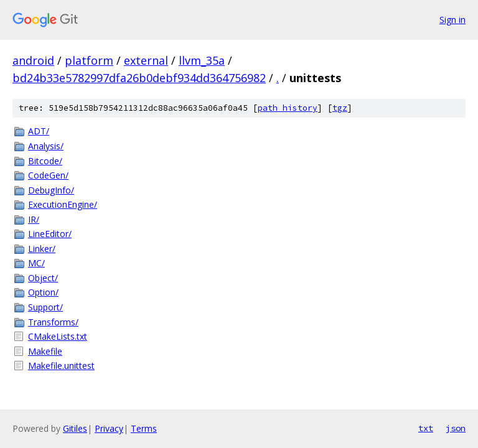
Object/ (43, 278)
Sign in (452, 20)
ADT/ (39, 131)
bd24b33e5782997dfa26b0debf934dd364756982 (139, 78)
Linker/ (42, 249)
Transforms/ (53, 322)
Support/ (45, 307)
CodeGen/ (48, 175)
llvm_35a (202, 60)
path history (288, 108)
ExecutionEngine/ (63, 204)
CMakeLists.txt (58, 336)
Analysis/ (46, 146)
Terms (144, 428)
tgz (340, 108)
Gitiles (75, 428)
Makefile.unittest (61, 366)
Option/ (43, 292)
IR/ (34, 219)
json (456, 428)
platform (89, 60)
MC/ (36, 263)
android (33, 60)
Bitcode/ (45, 161)
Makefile (45, 351)
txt (426, 428)
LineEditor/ (50, 234)
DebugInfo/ (51, 190)
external (146, 60)
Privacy (109, 428)
